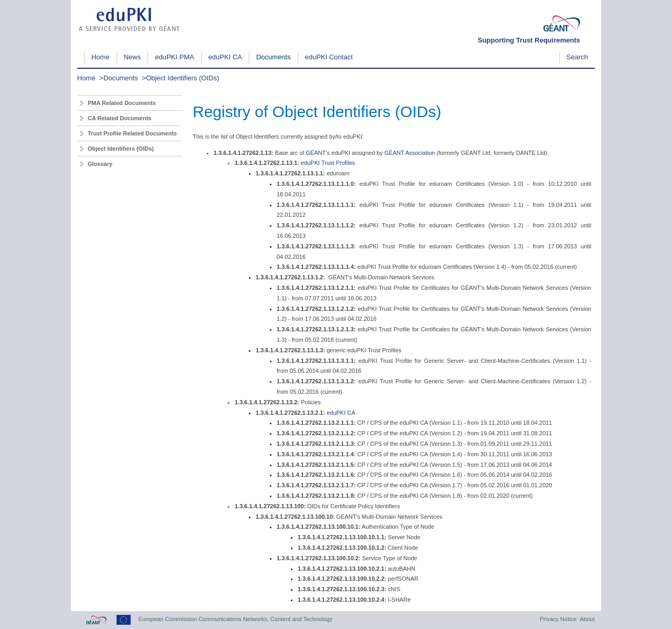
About (587, 619)
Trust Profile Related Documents (132, 133)
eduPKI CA (225, 57)
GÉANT (316, 153)
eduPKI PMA (174, 57)
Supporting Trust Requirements (529, 40)
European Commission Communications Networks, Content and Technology (236, 619)
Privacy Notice (558, 619)
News (133, 57)
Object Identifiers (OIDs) (182, 78)
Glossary (100, 164)
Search (577, 57)
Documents (274, 57)
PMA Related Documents (122, 103)
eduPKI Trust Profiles (328, 163)
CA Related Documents (119, 118)
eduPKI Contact (329, 57)
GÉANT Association (409, 153)
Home (101, 57)
